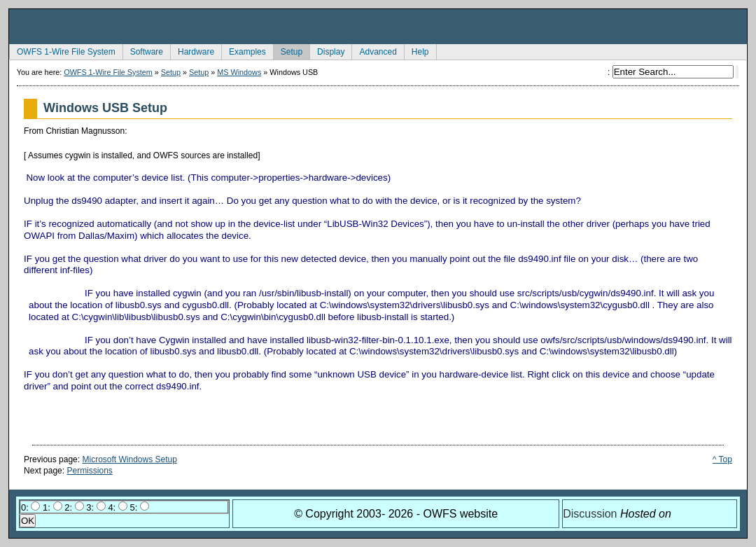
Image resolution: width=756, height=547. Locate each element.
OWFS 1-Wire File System (62, 50)
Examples (244, 50)
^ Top (722, 459)
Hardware (192, 50)
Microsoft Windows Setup (129, 459)
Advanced (374, 50)
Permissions (89, 471)
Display (327, 50)
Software (143, 50)
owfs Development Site (378, 27)
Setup (288, 50)
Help (416, 50)
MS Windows (239, 72)
